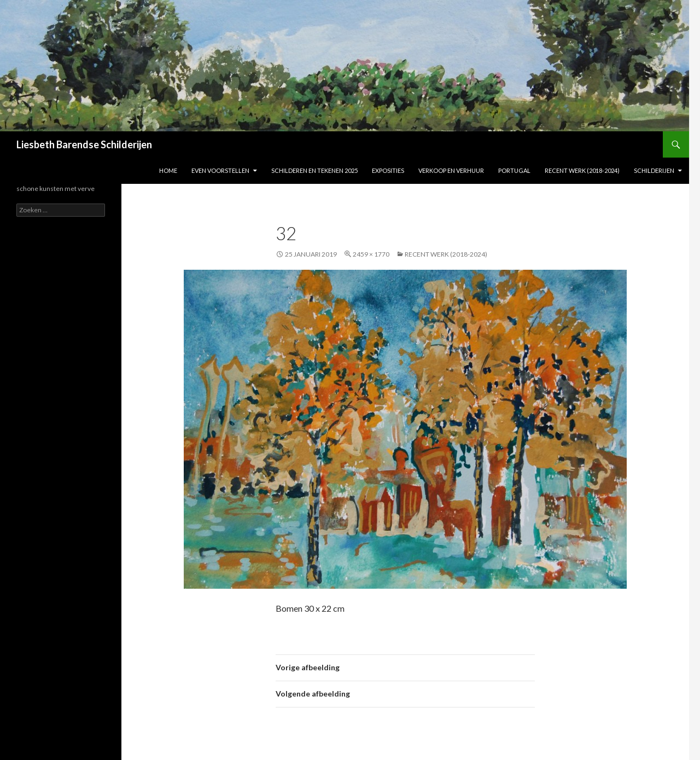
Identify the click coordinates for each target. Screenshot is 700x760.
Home (168, 170)
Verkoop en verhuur (451, 170)
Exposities (388, 170)
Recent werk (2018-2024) (582, 170)
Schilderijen (654, 170)
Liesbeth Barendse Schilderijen (84, 144)
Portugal (514, 170)
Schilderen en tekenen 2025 (314, 170)
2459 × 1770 (371, 254)
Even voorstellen (220, 170)
